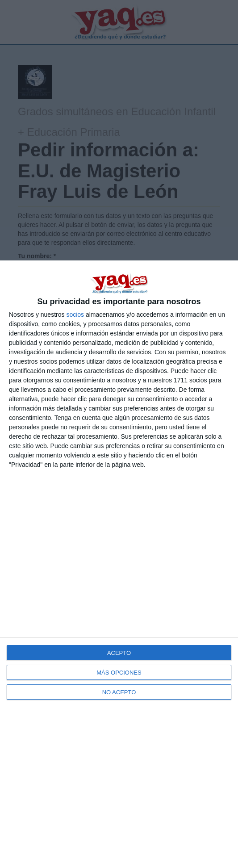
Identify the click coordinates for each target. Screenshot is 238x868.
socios (75, 314)
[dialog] (119, 564)
